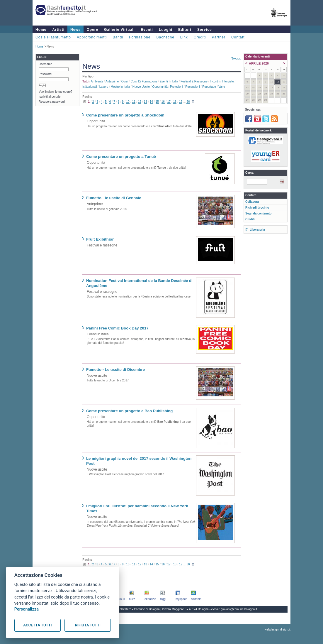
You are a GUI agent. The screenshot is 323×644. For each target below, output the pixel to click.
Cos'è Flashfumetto (53, 37)
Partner (219, 37)
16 (163, 102)
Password (45, 74)
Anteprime (112, 81)
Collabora (252, 202)
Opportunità (160, 87)
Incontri (215, 81)
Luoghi (166, 30)
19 (181, 102)
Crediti (200, 37)
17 (169, 102)
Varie (222, 87)
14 (151, 102)
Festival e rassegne (194, 81)
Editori (185, 30)
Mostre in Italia (120, 87)
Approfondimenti (92, 37)
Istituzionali (90, 87)
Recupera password (52, 102)
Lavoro (104, 87)
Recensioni (192, 87)
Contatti (238, 37)
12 (140, 102)
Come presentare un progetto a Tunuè (121, 157)
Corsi (125, 81)
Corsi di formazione (144, 81)
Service (205, 30)
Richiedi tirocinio (257, 208)
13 (146, 102)
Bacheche (165, 37)
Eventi (147, 30)
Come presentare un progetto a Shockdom (125, 115)
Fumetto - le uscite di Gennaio (114, 198)
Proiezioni (176, 87)
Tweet (236, 59)
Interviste (228, 81)
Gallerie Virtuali (119, 30)
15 (157, 102)
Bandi (118, 37)
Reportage (209, 87)
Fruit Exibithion (100, 239)
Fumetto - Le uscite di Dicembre (115, 370)
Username (45, 64)
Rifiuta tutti (88, 625)
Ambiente (97, 81)
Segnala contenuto (258, 213)
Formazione (140, 37)
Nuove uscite (141, 87)
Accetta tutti (37, 625)
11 (134, 102)
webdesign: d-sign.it (278, 629)
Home (41, 30)
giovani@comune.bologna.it (239, 609)
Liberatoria (257, 230)
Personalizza (27, 609)
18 (175, 102)
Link (184, 37)
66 (188, 102)
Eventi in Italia (169, 81)
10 (128, 102)
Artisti (58, 30)
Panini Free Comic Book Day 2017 (117, 328)
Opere (92, 30)
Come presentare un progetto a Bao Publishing (129, 411)
